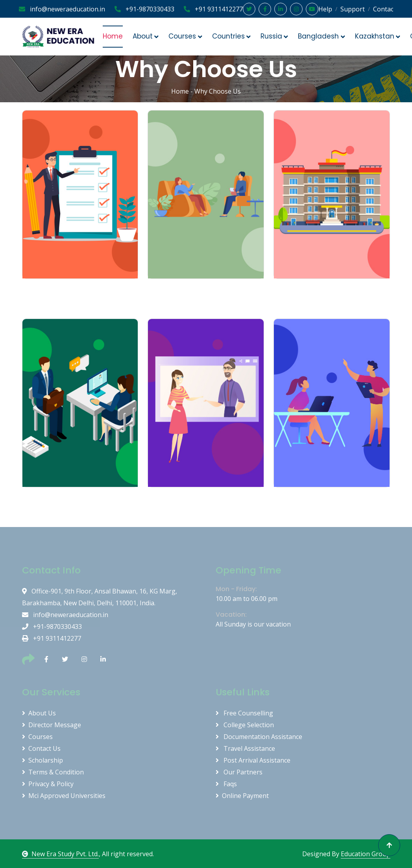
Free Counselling (244, 713)
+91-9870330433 (144, 9)
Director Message (52, 725)
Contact (384, 9)
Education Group (366, 854)
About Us (39, 713)
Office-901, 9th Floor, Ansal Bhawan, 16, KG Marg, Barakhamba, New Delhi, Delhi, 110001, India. (100, 597)
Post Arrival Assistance (253, 760)
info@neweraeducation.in (62, 9)
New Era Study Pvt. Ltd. (60, 854)
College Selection (245, 725)
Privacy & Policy (48, 784)
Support (353, 9)
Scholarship (42, 760)
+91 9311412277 (213, 9)
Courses (37, 737)
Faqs (226, 784)
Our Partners (239, 772)
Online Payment (242, 796)
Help (325, 9)
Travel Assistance (245, 748)
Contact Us (41, 748)
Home (113, 36)
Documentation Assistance (259, 737)
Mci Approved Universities (64, 796)
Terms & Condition (53, 772)
